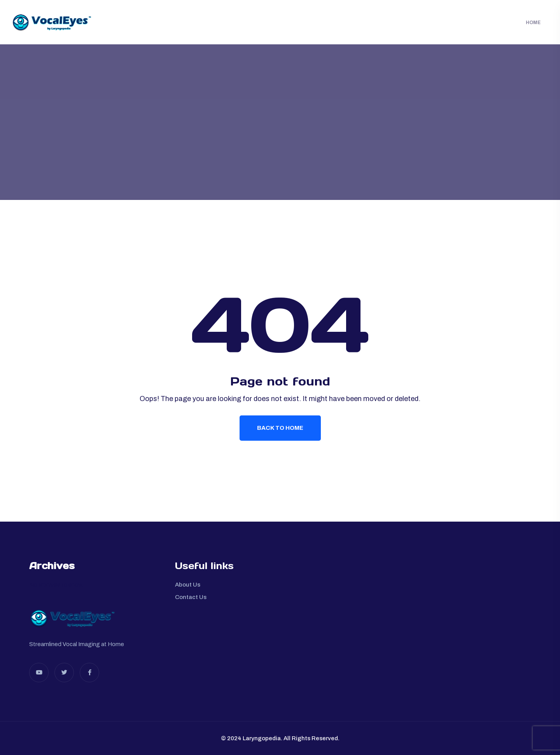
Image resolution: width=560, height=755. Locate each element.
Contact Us (191, 597)
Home (533, 23)
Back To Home (280, 428)
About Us (188, 585)
